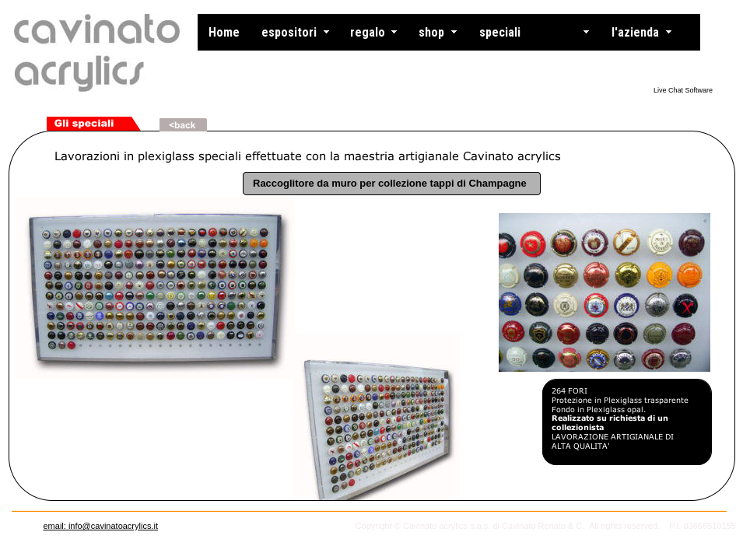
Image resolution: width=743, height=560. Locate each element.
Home (224, 32)
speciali (500, 32)
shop (431, 32)
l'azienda (635, 32)
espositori (289, 32)
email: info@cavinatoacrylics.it (100, 526)
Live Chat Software (683, 90)
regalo (368, 32)
